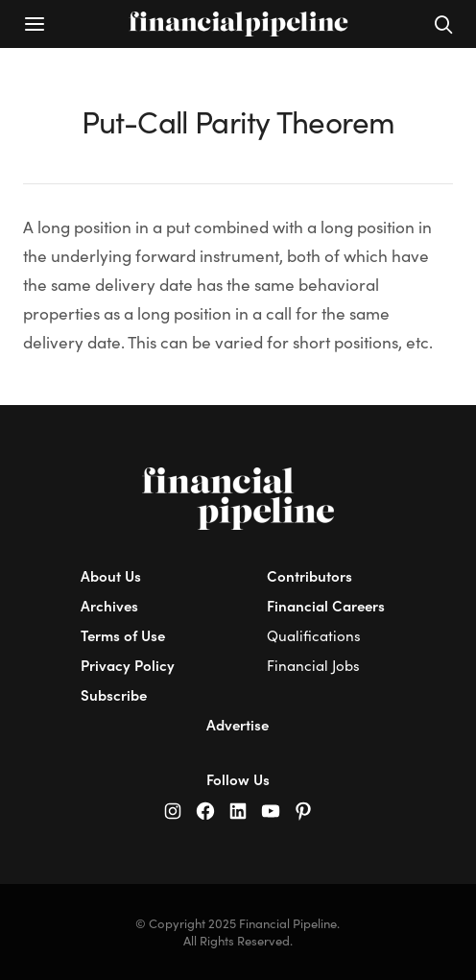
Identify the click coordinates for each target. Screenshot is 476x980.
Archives (109, 605)
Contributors (309, 575)
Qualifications (314, 635)
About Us (111, 575)
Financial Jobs (313, 665)
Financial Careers (326, 605)
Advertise (238, 724)
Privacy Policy (128, 665)
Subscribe (114, 694)
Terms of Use (123, 635)
